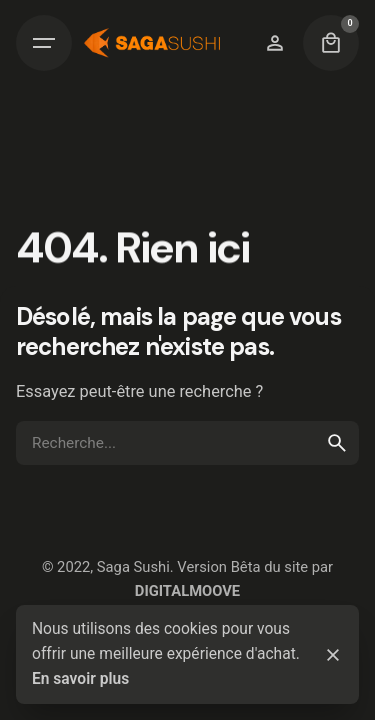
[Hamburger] (44, 43)
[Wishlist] (275, 43)
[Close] (333, 655)
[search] (337, 443)
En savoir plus (80, 679)
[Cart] (331, 43)
